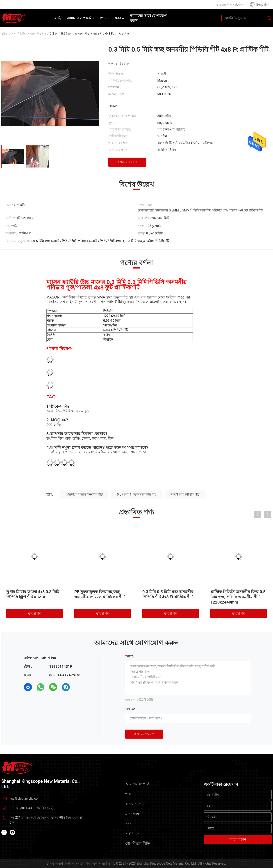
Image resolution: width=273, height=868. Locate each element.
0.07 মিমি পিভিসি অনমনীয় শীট (136, 494)
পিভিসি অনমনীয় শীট (33, 34)
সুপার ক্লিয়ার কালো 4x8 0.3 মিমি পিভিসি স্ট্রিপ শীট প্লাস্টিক (33, 594)
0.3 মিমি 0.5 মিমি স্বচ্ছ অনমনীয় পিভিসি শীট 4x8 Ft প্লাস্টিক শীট (168, 594)
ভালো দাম (34, 613)
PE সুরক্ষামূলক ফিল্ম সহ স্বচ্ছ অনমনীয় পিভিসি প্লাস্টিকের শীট (99, 594)
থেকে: (131, 709)
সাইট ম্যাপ (133, 834)
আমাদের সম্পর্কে (137, 784)
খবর (129, 824)
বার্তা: (131, 656)
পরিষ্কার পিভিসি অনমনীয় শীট (84, 494)
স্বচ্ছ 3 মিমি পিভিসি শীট (185, 494)
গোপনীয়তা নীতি (138, 844)
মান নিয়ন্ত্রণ (133, 814)
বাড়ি (4, 34)
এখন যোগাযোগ (127, 162)
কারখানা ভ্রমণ (135, 804)
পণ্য (14, 34)
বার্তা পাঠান (238, 839)
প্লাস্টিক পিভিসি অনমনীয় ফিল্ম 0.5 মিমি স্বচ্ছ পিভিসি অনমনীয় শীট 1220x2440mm (238, 597)
